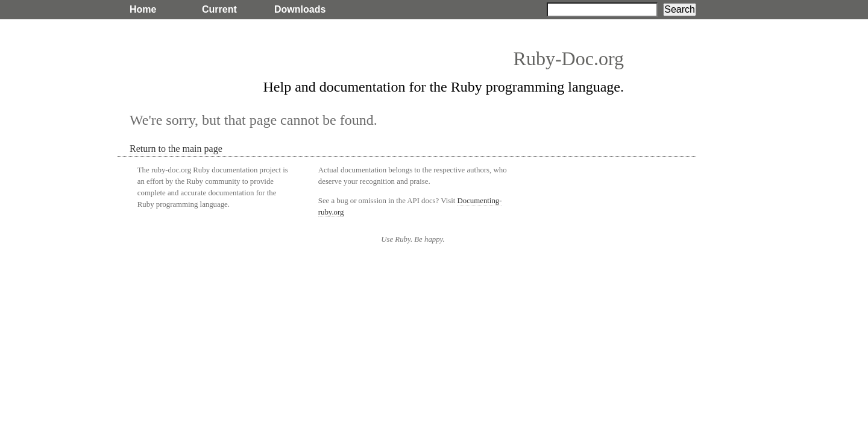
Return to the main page (176, 149)
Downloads (300, 9)
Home (143, 9)
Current (219, 9)
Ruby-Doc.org (569, 58)
